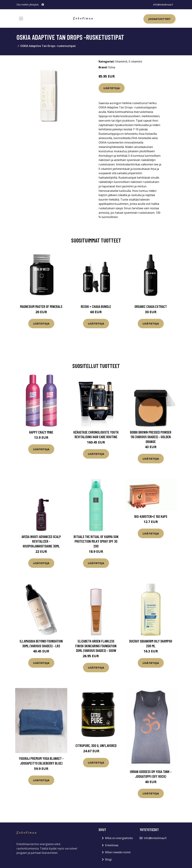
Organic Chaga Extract (151, 306)
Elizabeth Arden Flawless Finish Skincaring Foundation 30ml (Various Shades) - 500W (96, 646)
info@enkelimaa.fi (163, 5)
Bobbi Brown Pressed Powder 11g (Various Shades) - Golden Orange (151, 437)
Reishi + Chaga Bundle (96, 306)
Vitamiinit (121, 61)
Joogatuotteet (159, 19)
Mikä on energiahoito (119, 838)
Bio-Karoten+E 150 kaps (151, 516)
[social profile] (43, 5)
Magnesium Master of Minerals (41, 306)
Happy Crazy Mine (41, 432)
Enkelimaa (112, 845)
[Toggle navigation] (21, 18)
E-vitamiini (135, 61)
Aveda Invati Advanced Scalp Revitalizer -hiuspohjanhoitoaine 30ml (41, 541)
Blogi (108, 859)
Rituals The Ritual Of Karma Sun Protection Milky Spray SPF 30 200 (96, 541)
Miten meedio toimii (118, 852)
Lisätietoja (112, 88)
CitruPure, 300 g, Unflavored (96, 745)
